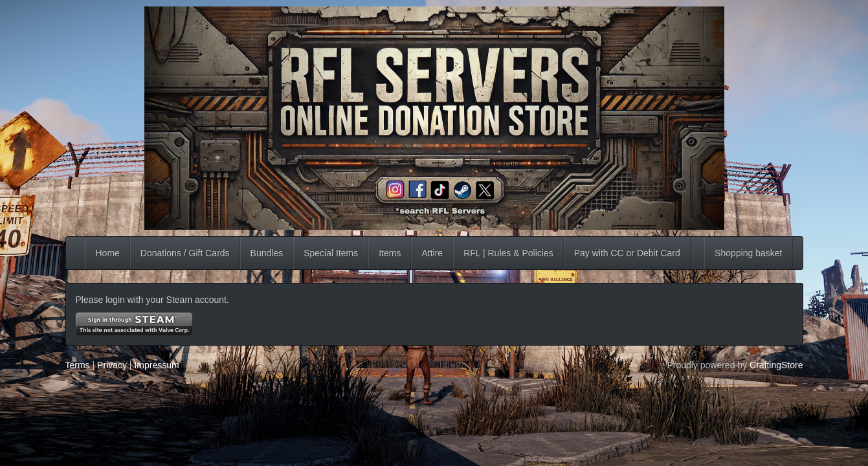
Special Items (331, 253)
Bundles (267, 253)
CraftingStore (776, 365)
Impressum (156, 365)
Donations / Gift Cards (185, 253)
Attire (432, 253)
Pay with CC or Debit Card (627, 253)
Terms (78, 365)
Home (108, 253)
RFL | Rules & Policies (508, 253)
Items (390, 253)
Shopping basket (748, 253)
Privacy (112, 365)
